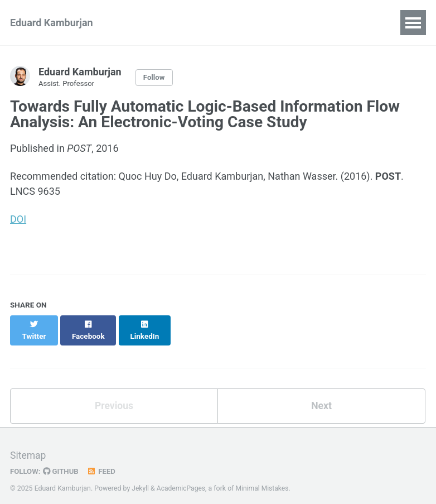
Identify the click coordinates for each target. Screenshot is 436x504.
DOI (18, 220)
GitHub (62, 461)
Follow (154, 78)
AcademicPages (182, 478)
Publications (161, 23)
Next (322, 395)
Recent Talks (237, 23)
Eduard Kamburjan (52, 23)
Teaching (306, 23)
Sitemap (28, 445)
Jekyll (141, 478)
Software (366, 23)
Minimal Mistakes (265, 478)
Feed (103, 461)
